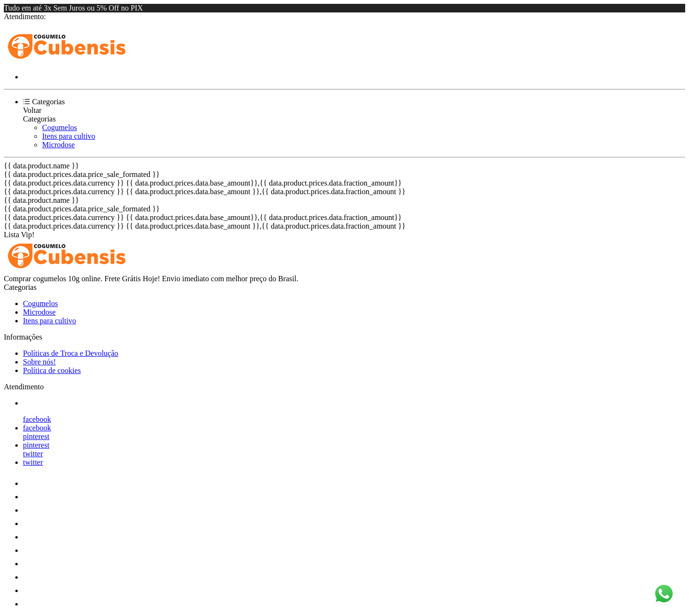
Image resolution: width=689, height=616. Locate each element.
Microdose (58, 145)
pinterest (36, 436)
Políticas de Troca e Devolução (71, 353)
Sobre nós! (39, 362)
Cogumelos (60, 127)
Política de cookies (52, 370)
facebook (37, 419)
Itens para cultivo (69, 136)
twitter (33, 454)
